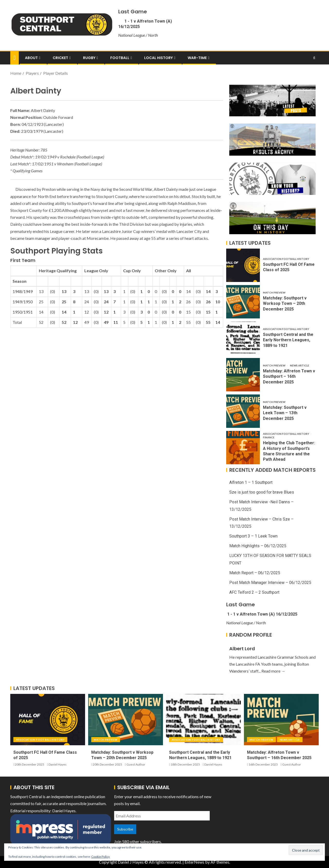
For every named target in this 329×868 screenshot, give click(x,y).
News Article (300, 365)
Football (120, 58)
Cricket (60, 58)
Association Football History (286, 259)
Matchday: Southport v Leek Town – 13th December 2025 (285, 413)
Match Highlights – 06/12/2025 (258, 546)
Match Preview (274, 293)
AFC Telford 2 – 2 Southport (254, 592)
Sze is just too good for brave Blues (262, 492)
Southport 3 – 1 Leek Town (253, 536)
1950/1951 (23, 312)
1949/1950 (23, 302)
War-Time (197, 58)
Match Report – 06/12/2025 (255, 573)
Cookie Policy (100, 857)
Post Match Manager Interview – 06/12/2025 (270, 583)
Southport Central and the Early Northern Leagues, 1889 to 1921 (288, 340)
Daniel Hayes (58, 764)
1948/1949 (23, 291)
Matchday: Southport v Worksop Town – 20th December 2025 (285, 304)
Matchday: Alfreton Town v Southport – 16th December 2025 (289, 376)
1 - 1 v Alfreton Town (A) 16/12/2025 (262, 614)
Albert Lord (242, 649)
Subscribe (125, 829)
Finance (269, 437)
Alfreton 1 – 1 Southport (251, 482)
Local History (158, 58)
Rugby (89, 58)
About (31, 58)
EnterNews (194, 862)
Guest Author (136, 764)
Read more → (273, 671)
